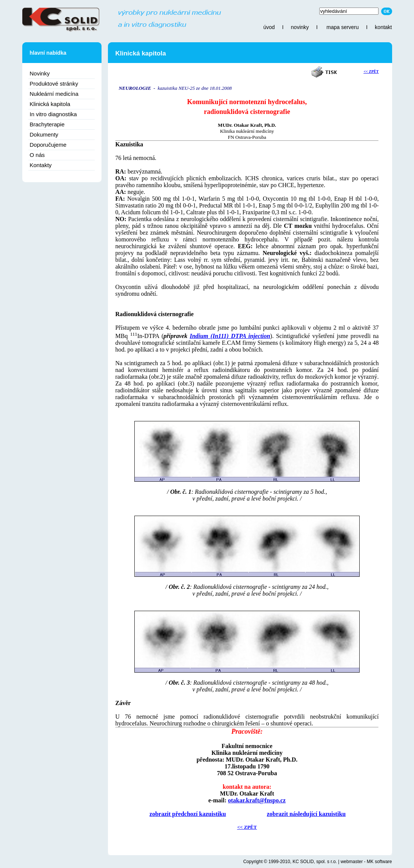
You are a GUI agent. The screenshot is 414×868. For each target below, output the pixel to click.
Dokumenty (44, 134)
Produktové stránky (54, 84)
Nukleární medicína (54, 94)
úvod (269, 27)
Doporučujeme (48, 145)
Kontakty (41, 165)
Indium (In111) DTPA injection (230, 336)
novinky (300, 27)
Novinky (40, 73)
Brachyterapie (47, 124)
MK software (379, 862)
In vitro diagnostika (53, 114)
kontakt (383, 27)
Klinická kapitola (50, 104)
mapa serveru (343, 27)
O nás (37, 155)
